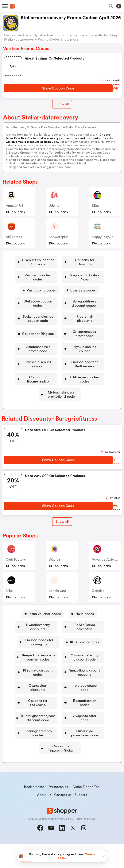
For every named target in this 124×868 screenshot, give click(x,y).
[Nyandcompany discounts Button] (60, 631)
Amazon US (15, 206)
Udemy (54, 206)
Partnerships (58, 811)
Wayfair (55, 566)
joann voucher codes (45, 620)
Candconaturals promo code (61, 348)
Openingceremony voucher (85, 752)
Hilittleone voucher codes (61, 392)
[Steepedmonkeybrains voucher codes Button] (60, 675)
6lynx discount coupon (35, 359)
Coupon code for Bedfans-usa (61, 370)
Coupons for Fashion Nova (40, 282)
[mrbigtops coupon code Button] (84, 719)
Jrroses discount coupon (86, 359)
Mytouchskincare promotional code (61, 403)
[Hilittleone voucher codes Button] (60, 392)
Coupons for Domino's (36, 271)
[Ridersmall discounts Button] (37, 326)
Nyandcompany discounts (61, 631)
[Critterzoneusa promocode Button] (60, 337)
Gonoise (98, 597)
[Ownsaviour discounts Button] (34, 719)
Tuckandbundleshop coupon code (61, 315)
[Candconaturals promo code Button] (60, 348)
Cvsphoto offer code (33, 752)
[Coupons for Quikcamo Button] (36, 730)
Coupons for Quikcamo (37, 730)
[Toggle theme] (119, 6)
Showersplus (59, 237)
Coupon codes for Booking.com (61, 653)
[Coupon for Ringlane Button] (83, 326)
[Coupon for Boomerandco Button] (60, 381)
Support (81, 819)
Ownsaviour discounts (36, 719)
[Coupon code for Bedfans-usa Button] (60, 370)
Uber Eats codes (35, 293)
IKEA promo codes (61, 664)
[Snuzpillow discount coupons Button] (60, 708)
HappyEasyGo (103, 237)
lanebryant (57, 597)
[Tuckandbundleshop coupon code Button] (60, 315)
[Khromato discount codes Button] (60, 697)
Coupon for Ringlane (85, 326)
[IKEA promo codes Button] (60, 664)
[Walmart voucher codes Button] (84, 271)
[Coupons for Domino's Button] (34, 271)
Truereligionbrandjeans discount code (61, 741)
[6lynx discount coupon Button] (33, 359)
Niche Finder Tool (86, 811)
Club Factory (16, 566)
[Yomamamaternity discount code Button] (60, 686)
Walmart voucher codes (86, 271)
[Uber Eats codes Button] (33, 293)
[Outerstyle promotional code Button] (60, 763)
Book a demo (34, 811)
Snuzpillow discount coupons (61, 708)
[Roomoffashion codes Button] (85, 730)
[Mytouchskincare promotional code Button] (60, 403)
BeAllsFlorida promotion (61, 642)
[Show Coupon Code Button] (58, 88)
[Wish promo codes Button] (88, 282)
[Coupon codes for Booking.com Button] (60, 653)
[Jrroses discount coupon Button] (84, 359)
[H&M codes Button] (83, 620)
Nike (9, 597)
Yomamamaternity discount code (61, 686)
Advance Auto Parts (107, 566)
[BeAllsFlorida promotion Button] (60, 642)
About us (44, 819)
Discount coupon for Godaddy (61, 260)
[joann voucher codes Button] (43, 620)
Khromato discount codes (61, 697)
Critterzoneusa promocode (61, 337)
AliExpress (14, 237)
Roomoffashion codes (86, 730)
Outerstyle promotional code (61, 763)
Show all (62, 528)
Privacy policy (65, 843)
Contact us (63, 819)
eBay (96, 206)
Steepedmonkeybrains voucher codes (61, 675)
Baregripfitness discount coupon (61, 304)
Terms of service (85, 843)
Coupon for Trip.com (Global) (61, 774)
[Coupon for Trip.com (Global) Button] (60, 774)
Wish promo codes (89, 282)
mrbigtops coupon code (86, 719)
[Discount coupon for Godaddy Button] (60, 260)
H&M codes (85, 620)
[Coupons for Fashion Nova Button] (38, 282)
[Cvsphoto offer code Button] (32, 752)
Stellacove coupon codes (81, 293)
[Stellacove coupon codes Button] (80, 293)
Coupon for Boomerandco (61, 381)
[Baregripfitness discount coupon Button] (60, 304)
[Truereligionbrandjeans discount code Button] (60, 741)
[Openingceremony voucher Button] (83, 752)
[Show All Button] (62, 528)
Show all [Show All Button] (62, 104)
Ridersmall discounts (38, 326)
